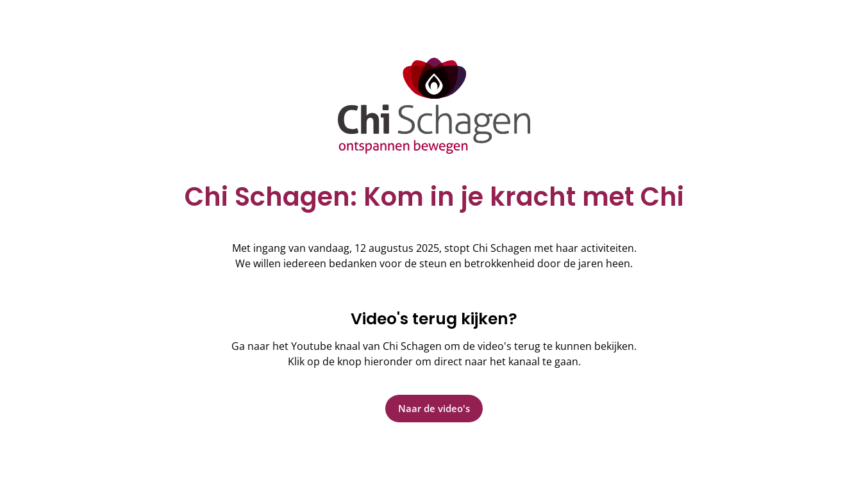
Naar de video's (434, 408)
